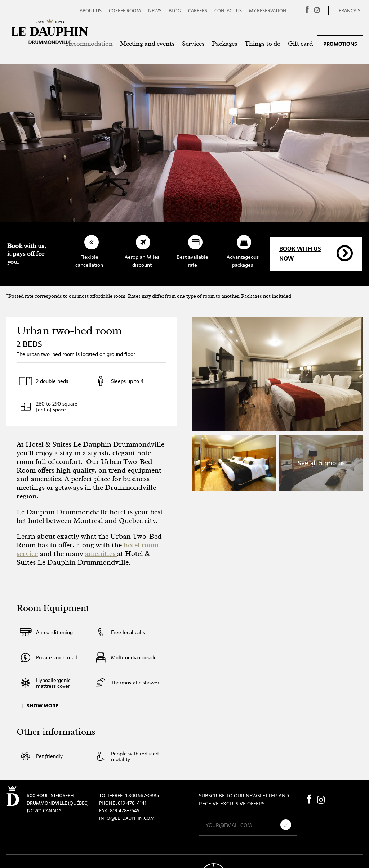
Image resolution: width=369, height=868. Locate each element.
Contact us (228, 11)
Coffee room (125, 11)
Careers (198, 11)
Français (350, 11)
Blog (175, 11)
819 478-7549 (125, 811)
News (155, 11)
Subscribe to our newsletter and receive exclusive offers (244, 800)
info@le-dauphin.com (127, 818)
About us (91, 11)
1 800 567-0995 (142, 795)
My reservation (268, 11)
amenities (101, 554)
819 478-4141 (132, 803)
